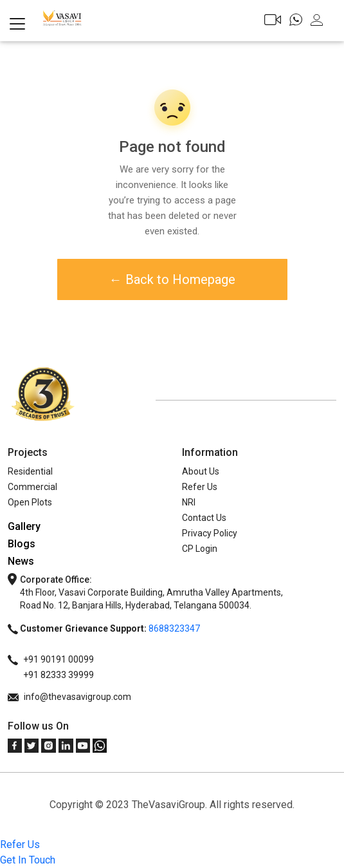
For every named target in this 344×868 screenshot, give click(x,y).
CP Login (200, 549)
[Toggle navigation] (17, 24)
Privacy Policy (210, 533)
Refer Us (200, 487)
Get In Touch (28, 860)
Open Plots (30, 502)
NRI (189, 502)
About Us (201, 471)
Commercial (32, 487)
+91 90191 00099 (51, 659)
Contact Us (204, 518)
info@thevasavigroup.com (69, 697)
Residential (30, 471)
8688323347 (174, 628)
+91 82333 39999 (51, 675)
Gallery (24, 526)
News (21, 561)
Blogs (22, 544)
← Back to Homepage (172, 279)
